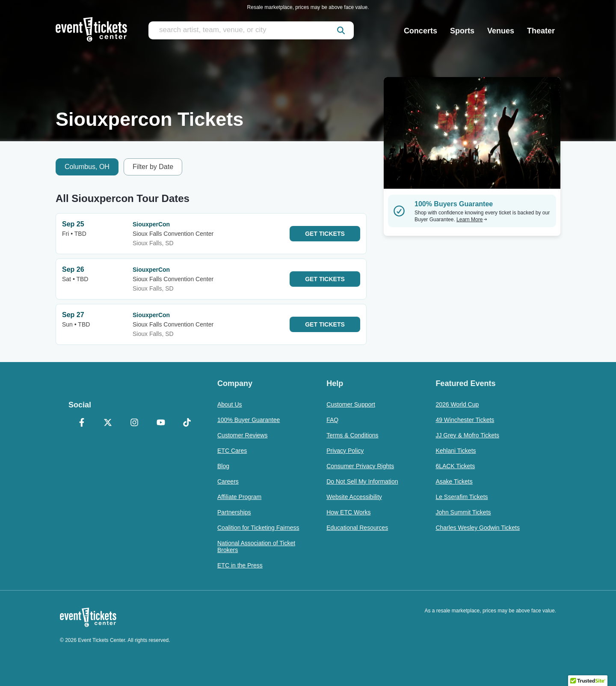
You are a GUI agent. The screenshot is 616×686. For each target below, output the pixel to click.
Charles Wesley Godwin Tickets (478, 528)
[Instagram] (134, 423)
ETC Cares (232, 451)
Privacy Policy (345, 451)
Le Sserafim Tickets (462, 497)
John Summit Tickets (463, 512)
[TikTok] (187, 423)
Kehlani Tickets (456, 451)
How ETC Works (348, 512)
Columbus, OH (87, 167)
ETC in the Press (240, 565)
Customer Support (351, 404)
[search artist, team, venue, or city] (251, 30)
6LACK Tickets (455, 466)
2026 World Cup (457, 404)
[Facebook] (82, 423)
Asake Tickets (454, 481)
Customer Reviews (242, 435)
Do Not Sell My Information (362, 481)
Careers (228, 481)
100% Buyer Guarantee (249, 420)
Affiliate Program (239, 497)
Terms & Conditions (352, 435)
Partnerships (234, 512)
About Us (230, 404)
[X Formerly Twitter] (108, 423)
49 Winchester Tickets (465, 420)
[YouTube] (161, 423)
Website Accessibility (354, 497)
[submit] (341, 30)
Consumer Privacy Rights (360, 466)
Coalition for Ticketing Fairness (258, 528)
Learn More (472, 220)
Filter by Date (153, 167)
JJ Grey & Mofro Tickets (467, 435)
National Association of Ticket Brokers (256, 546)
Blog (223, 466)
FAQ (332, 420)
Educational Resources (357, 528)
